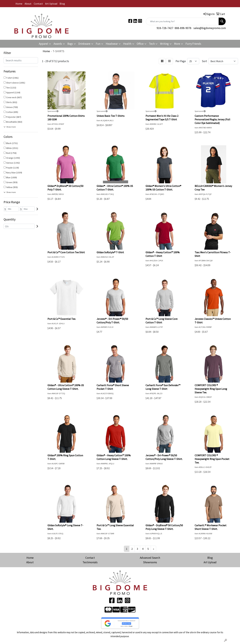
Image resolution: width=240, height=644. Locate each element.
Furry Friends (193, 44)
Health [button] (127, 44)
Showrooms (150, 562)
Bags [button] (70, 44)
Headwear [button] (112, 44)
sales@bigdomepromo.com (210, 28)
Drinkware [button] (84, 44)
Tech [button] (152, 44)
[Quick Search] (182, 21)
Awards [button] (58, 44)
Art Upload (51, 4)
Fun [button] (98, 44)
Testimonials (90, 562)
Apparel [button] (43, 44)
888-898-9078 (183, 28)
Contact (38, 4)
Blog (62, 4)
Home (19, 4)
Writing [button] (164, 44)
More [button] (177, 44)
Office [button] (140, 44)
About (28, 4)
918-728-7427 (165, 28)
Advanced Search (150, 558)
